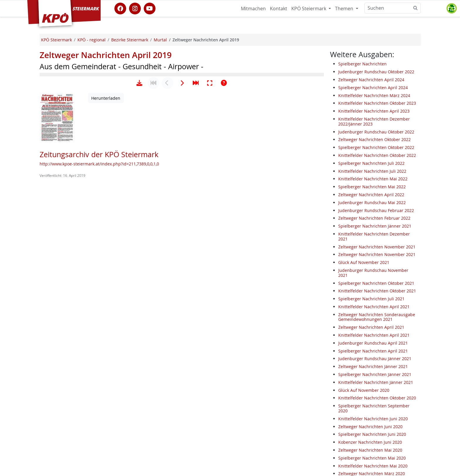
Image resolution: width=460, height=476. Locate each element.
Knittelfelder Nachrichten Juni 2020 (373, 419)
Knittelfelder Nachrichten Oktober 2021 (377, 291)
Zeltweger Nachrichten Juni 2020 (370, 427)
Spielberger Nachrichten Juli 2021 (371, 299)
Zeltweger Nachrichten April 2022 (371, 195)
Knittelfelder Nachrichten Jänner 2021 (376, 382)
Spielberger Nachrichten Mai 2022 (372, 187)
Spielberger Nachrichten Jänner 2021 (375, 226)
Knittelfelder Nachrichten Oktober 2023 (377, 103)
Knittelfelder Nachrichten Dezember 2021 (374, 236)
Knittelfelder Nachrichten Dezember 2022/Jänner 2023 (374, 121)
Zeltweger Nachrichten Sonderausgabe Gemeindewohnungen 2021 (377, 317)
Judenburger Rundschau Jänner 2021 (375, 359)
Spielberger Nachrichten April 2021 (373, 351)
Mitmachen (253, 9)
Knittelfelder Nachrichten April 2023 (374, 111)
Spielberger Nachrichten (362, 64)
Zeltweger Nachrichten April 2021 (371, 327)
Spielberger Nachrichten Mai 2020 (372, 458)
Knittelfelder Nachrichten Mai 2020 (373, 466)
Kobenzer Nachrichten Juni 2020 (370, 442)
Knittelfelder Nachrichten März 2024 (374, 95)
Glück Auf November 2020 (364, 390)
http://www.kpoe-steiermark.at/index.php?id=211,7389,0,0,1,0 (99, 347)
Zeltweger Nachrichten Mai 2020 (370, 450)
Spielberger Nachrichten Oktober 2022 (376, 147)
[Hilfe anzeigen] (224, 266)
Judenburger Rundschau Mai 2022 (372, 203)
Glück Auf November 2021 (364, 262)
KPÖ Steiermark (309, 9)
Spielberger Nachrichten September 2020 (374, 408)
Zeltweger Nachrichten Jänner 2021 (373, 366)
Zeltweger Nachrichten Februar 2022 (374, 218)
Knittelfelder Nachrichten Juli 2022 (372, 171)
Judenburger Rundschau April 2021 (373, 343)
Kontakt (279, 9)
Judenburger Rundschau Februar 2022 (376, 210)
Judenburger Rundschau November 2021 (373, 273)
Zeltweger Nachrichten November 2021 (377, 247)
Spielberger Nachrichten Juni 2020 (372, 434)
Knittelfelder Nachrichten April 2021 (374, 307)
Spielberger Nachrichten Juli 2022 (371, 163)
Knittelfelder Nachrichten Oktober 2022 (377, 155)
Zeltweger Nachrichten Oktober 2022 (374, 139)
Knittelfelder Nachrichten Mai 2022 (373, 179)
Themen (345, 9)
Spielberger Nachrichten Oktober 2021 (376, 283)
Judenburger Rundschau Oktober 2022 (376, 72)
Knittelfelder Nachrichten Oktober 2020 (377, 398)
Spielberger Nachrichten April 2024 (373, 88)
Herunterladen (106, 281)
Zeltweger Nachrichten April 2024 (371, 80)
